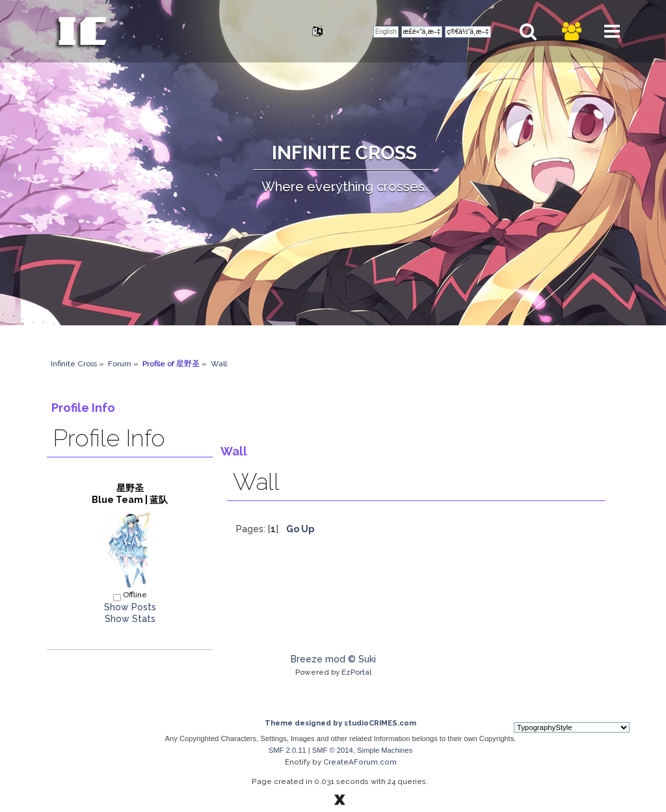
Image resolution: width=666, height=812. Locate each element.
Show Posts (130, 607)
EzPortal (356, 672)
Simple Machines (385, 750)
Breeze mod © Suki (333, 659)
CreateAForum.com (360, 762)
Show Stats (130, 619)
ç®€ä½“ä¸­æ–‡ (468, 32)
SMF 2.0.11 (287, 750)
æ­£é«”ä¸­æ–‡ (422, 32)
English (386, 32)
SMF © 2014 (333, 750)
